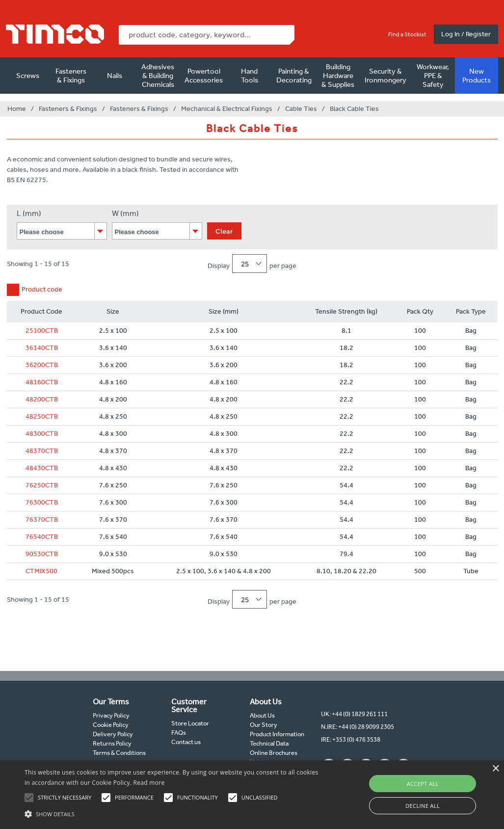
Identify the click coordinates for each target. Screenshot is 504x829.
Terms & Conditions (119, 753)
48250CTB (42, 416)
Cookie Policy (111, 725)
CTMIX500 (41, 571)
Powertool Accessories (204, 76)
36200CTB (42, 365)
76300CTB (42, 502)
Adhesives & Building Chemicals (158, 76)
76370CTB (42, 520)
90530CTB (42, 554)
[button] (172, 813)
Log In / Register (466, 34)
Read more (149, 783)
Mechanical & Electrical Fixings (227, 109)
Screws (28, 76)
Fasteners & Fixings (71, 76)
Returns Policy (112, 743)
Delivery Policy (113, 734)
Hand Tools (250, 76)
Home (17, 109)
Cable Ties (301, 109)
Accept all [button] (423, 784)
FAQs (179, 733)
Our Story (264, 725)
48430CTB (42, 468)
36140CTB (42, 348)
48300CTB (42, 434)
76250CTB (42, 485)
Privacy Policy (111, 715)
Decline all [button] (423, 806)
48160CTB (42, 382)
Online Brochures (274, 753)
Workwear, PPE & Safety (433, 76)
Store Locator (190, 723)
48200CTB (42, 399)
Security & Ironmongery (385, 76)
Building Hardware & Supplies (338, 76)
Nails (115, 76)
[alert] (252, 795)
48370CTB (42, 451)
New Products (477, 76)
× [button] (495, 769)
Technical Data (269, 743)
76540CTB (42, 537)
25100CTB (42, 331)
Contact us (186, 742)
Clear (224, 231)
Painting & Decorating (294, 76)
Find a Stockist (407, 34)
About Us (262, 715)
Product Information (277, 734)
